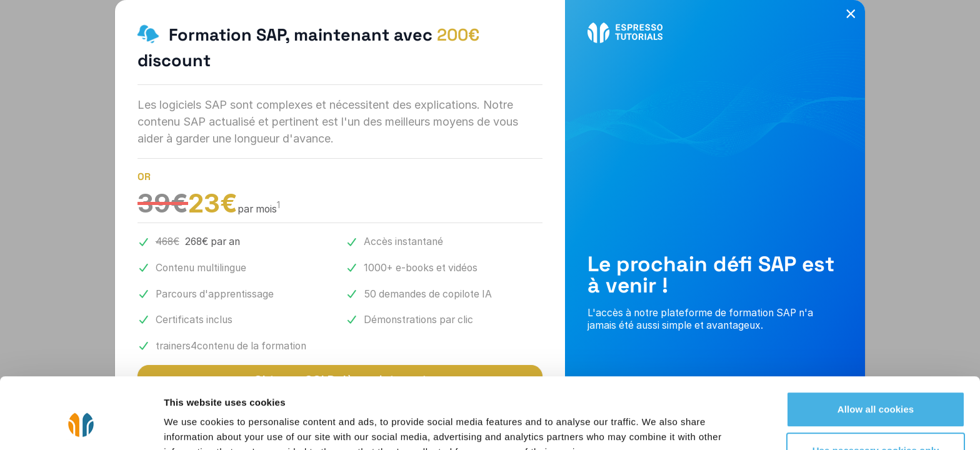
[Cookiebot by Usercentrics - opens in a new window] (81, 426)
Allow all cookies (876, 348)
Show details (193, 425)
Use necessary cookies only (876, 389)
